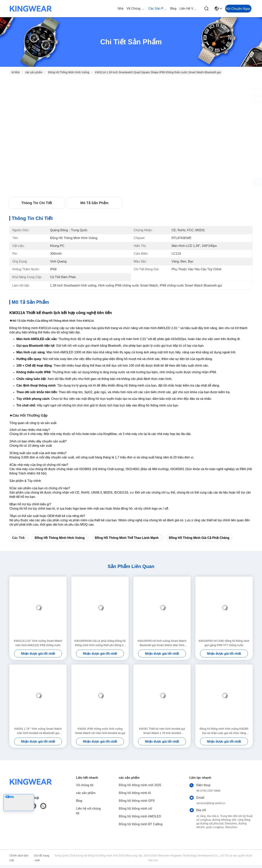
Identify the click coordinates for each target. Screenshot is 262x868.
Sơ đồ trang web (42, 858)
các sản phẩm (158, 8)
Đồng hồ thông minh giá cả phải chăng (199, 538)
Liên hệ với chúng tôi (189, 8)
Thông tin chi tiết (37, 203)
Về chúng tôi (136, 8)
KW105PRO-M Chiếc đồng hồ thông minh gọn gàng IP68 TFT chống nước (224, 643)
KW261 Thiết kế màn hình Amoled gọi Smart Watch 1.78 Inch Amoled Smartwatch (162, 731)
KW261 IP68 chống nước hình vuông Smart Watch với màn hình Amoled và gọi (100, 731)
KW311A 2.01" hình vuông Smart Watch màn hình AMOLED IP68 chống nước (38, 643)
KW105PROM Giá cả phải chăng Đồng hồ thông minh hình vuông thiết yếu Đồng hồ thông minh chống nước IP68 (100, 643)
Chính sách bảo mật (19, 858)
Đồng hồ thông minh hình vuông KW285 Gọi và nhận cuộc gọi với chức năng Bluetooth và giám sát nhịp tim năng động (224, 731)
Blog (173, 8)
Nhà (121, 8)
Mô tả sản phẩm (94, 203)
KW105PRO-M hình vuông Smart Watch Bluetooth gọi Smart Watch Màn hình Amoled (162, 643)
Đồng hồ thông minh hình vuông (69, 72)
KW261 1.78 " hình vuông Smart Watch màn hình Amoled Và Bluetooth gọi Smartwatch (38, 731)
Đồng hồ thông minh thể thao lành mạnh (127, 538)
